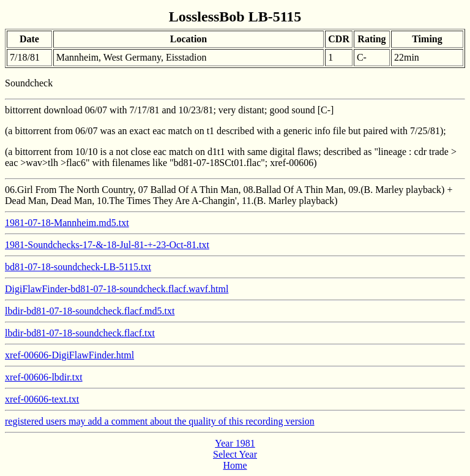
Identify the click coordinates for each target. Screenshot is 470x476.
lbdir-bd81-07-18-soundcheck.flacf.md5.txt (90, 311)
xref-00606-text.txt (42, 399)
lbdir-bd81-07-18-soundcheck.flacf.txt (80, 333)
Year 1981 (235, 443)
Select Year (235, 454)
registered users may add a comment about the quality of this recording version (160, 421)
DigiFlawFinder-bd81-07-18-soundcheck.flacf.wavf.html (117, 289)
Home (235, 465)
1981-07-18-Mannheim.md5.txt (67, 223)
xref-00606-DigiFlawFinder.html (69, 355)
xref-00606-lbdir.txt (44, 377)
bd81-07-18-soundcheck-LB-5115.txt (78, 267)
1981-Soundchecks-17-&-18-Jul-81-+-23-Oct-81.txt (107, 245)
